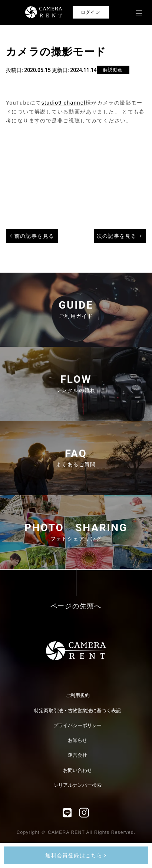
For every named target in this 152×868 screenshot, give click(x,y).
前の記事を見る (34, 236)
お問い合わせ (77, 770)
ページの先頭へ (76, 606)
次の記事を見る (117, 236)
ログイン (91, 12)
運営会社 (77, 755)
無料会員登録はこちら (76, 855)
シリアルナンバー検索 (77, 785)
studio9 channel (64, 103)
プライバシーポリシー (77, 725)
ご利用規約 (78, 695)
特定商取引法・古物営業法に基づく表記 (77, 711)
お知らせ (77, 740)
